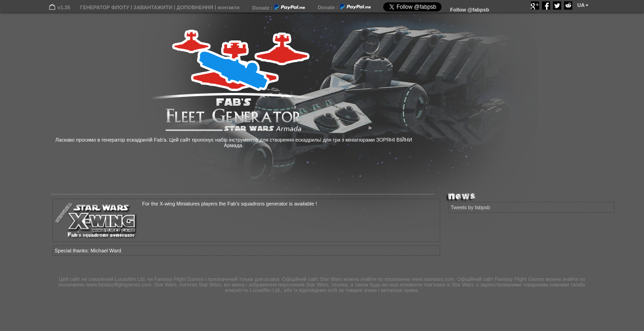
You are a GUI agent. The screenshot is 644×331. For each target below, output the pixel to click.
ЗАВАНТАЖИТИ (153, 7)
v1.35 (64, 7)
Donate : (279, 8)
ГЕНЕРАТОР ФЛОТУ (105, 7)
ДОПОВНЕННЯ (195, 7)
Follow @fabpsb (469, 10)
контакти (229, 7)
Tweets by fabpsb (471, 207)
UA (581, 5)
